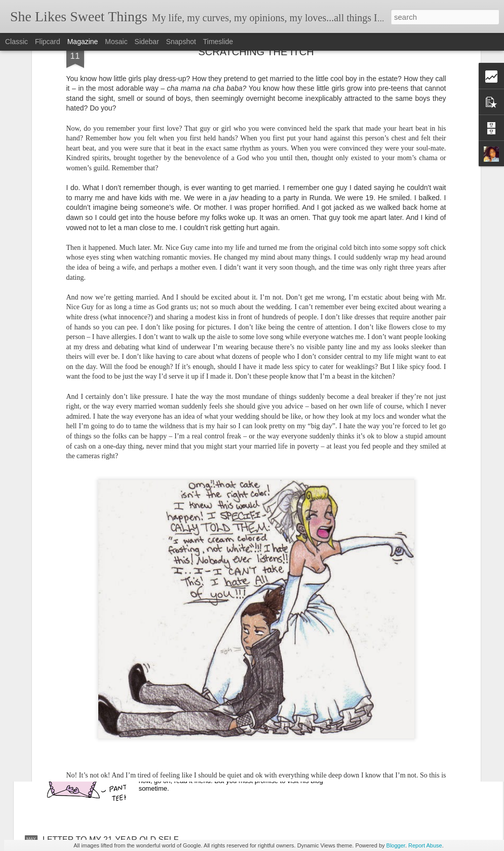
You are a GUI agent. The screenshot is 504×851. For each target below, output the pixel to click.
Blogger (396, 845)
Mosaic (116, 42)
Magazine (83, 42)
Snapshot (181, 42)
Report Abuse (425, 845)
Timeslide (218, 42)
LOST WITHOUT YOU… (87, 654)
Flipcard (48, 42)
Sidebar (147, 42)
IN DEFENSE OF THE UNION (211, 725)
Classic (16, 42)
